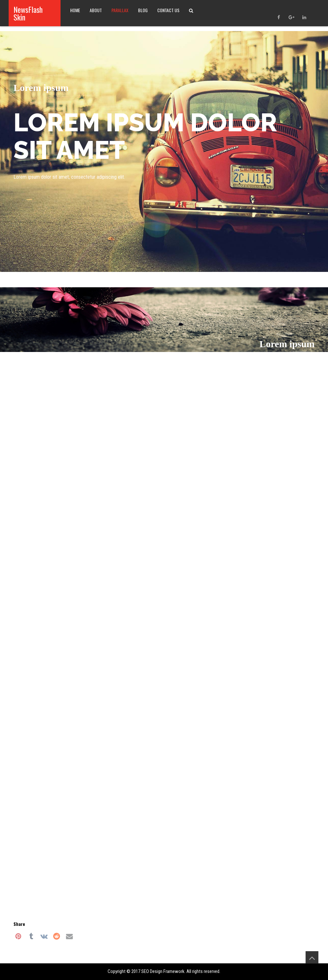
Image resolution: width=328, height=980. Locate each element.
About (96, 10)
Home (75, 10)
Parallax (120, 10)
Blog (143, 10)
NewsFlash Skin (28, 13)
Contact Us (168, 10)
